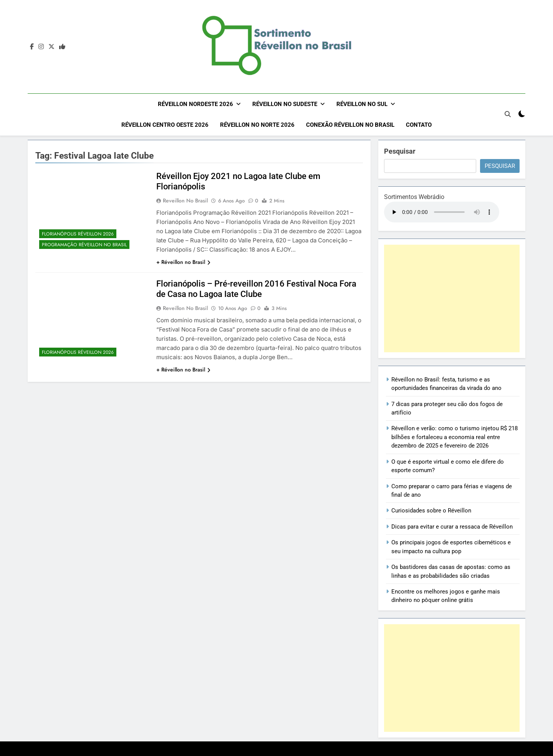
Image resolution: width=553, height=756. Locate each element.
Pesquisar (400, 150)
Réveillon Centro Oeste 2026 (165, 125)
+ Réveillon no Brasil (183, 261)
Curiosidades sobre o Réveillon (431, 510)
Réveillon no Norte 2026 (257, 125)
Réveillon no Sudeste (285, 104)
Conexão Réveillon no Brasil (350, 125)
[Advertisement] (452, 298)
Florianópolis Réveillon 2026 (78, 233)
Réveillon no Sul (362, 104)
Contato (419, 125)
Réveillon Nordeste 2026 (195, 104)
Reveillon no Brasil (185, 200)
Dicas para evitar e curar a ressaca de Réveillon (452, 526)
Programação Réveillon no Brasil (84, 244)
